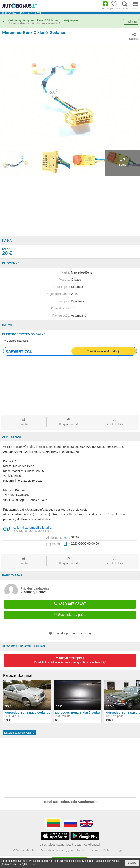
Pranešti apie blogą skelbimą (70, 633)
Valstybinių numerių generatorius (63, 850)
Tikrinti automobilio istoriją (104, 351)
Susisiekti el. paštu (70, 615)
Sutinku (132, 863)
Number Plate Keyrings (107, 850)
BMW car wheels (23, 850)
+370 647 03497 (70, 604)
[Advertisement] (70, 206)
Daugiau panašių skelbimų (19, 733)
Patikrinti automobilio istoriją (27, 529)
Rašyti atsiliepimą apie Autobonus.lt (70, 802)
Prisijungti (131, 22)
